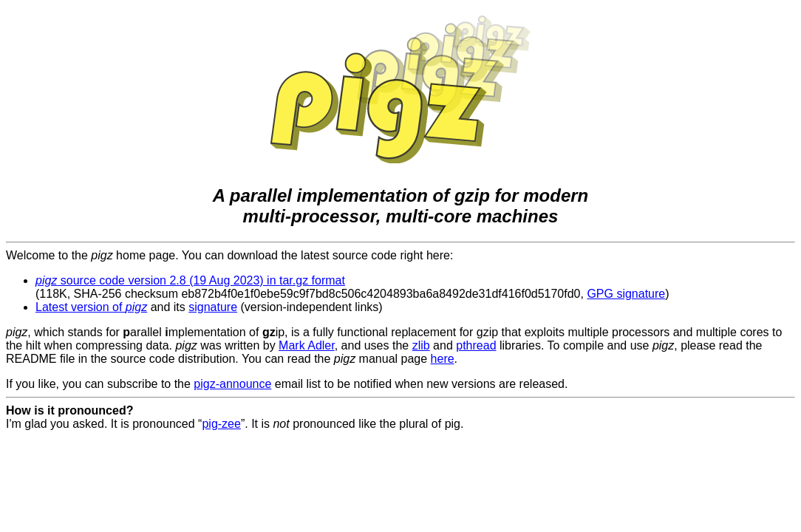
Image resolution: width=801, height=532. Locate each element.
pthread (476, 345)
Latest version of (91, 307)
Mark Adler (307, 345)
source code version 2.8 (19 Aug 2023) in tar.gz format (190, 280)
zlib (421, 345)
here (443, 359)
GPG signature (626, 294)
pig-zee (221, 424)
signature (213, 307)
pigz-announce (232, 384)
